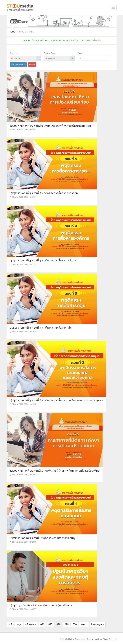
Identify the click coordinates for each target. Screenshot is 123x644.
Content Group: (50, 53)
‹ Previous (31, 624)
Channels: (14, 53)
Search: (81, 53)
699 (67, 624)
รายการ (26, 40)
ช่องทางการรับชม (71, 40)
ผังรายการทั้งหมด (40, 40)
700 (75, 624)
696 (42, 624)
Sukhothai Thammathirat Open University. (83, 639)
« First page (15, 624)
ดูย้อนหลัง (56, 40)
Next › (84, 624)
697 (50, 624)
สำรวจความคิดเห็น (91, 40)
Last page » (97, 624)
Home (12, 32)
